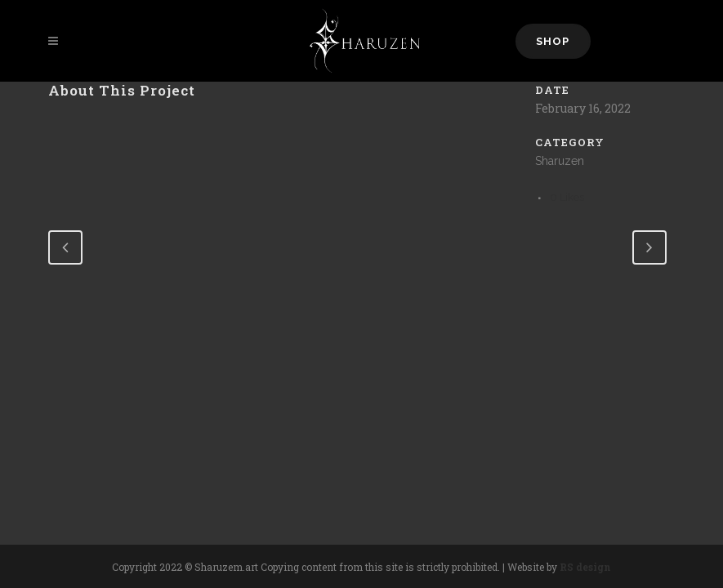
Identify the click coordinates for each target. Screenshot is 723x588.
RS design (585, 567)
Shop (553, 41)
